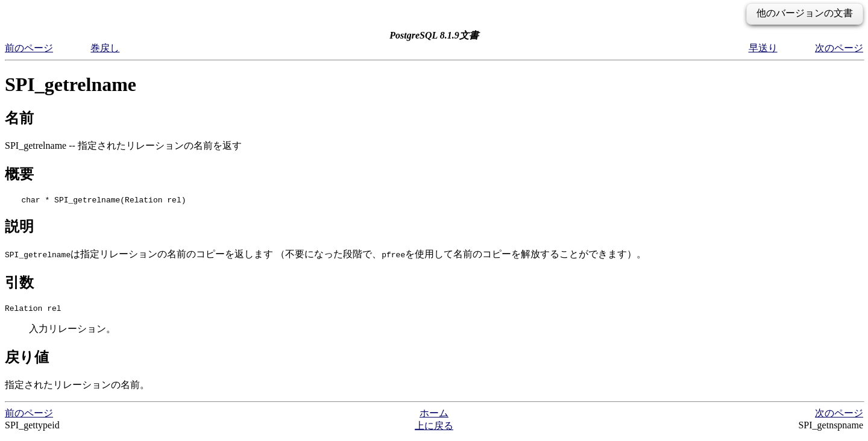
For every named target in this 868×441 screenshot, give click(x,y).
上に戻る (434, 429)
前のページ (29, 48)
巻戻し (105, 48)
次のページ (839, 48)
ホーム (434, 417)
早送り (763, 48)
